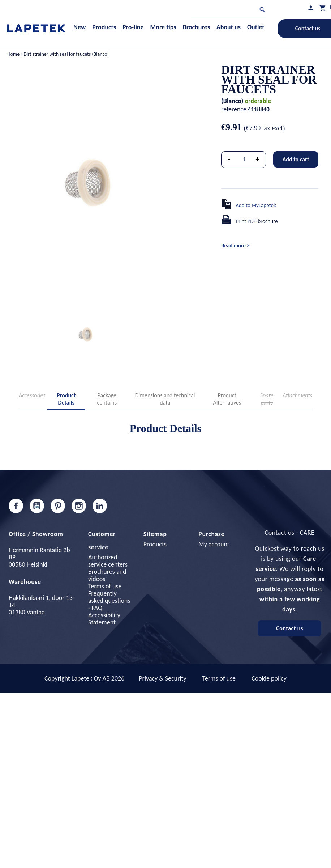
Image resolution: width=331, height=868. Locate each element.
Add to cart (296, 159)
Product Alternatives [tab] (227, 399)
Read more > (235, 246)
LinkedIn (100, 506)
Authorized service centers (108, 561)
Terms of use (105, 586)
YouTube (37, 506)
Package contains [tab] (107, 399)
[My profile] (311, 8)
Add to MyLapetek (256, 205)
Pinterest (58, 506)
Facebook (16, 506)
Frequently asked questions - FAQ (109, 601)
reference (234, 109)
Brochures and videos (107, 575)
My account (214, 544)
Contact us (290, 628)
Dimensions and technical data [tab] (165, 399)
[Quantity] (245, 160)
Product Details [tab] (66, 399)
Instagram (79, 506)
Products (155, 544)
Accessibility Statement (104, 619)
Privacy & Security (162, 678)
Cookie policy (269, 678)
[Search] (228, 11)
